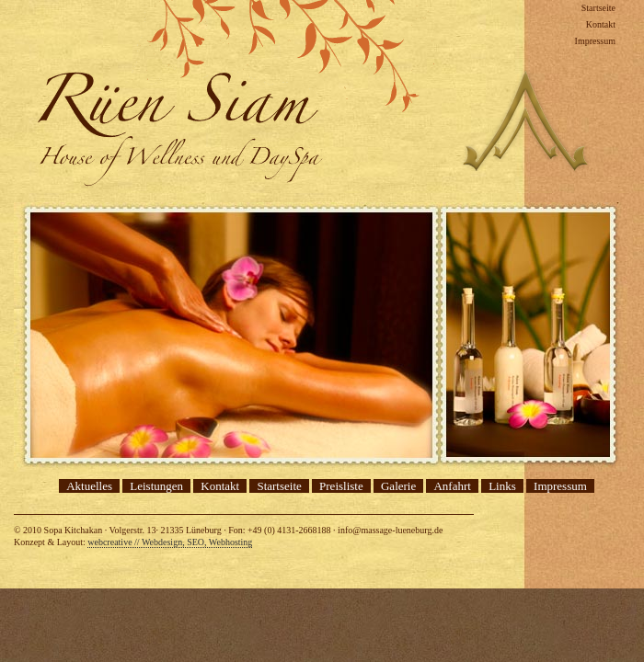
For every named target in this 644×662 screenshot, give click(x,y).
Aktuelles (89, 486)
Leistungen (156, 486)
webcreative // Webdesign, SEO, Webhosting (170, 542)
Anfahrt (452, 486)
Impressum (595, 41)
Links (502, 486)
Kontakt (601, 24)
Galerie (398, 486)
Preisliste (341, 486)
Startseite (598, 8)
